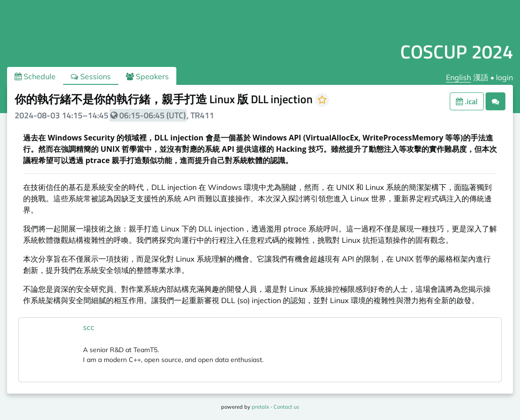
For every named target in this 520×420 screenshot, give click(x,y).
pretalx (260, 407)
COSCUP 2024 (457, 52)
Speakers (147, 76)
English (458, 77)
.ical (467, 101)
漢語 (481, 77)
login (504, 77)
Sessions (91, 76)
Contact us (286, 407)
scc (89, 327)
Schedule (35, 76)
